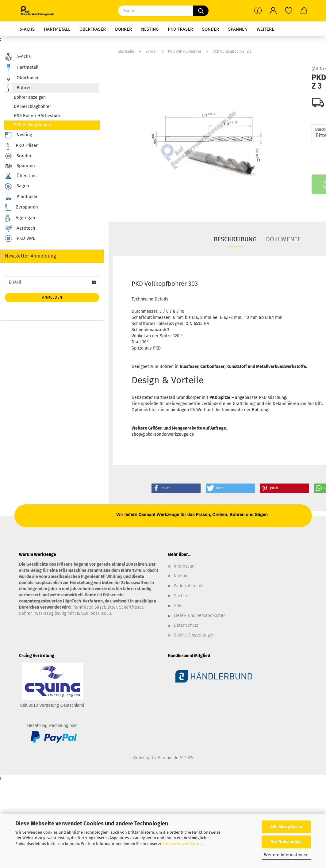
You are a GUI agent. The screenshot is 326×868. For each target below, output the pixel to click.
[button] (273, 11)
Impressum (185, 566)
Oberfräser (93, 29)
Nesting (150, 29)
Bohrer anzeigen (30, 97)
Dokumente (283, 239)
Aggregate (21, 218)
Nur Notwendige (286, 842)
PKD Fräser (180, 29)
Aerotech (20, 228)
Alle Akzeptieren (286, 827)
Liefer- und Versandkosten (200, 616)
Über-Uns (21, 176)
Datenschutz (186, 625)
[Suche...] (201, 11)
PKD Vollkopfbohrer (33, 125)
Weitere (265, 29)
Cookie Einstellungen (194, 635)
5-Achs (27, 29)
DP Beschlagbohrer (32, 107)
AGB (178, 606)
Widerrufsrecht (188, 586)
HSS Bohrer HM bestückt (38, 116)
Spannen (238, 29)
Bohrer (123, 29)
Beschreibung (235, 239)
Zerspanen (21, 207)
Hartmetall (57, 29)
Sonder (211, 29)
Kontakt (181, 576)
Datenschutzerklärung (182, 844)
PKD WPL (20, 239)
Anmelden (52, 297)
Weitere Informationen (286, 855)
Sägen (17, 186)
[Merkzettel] (289, 11)
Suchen (181, 596)
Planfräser (21, 197)
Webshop (142, 758)
